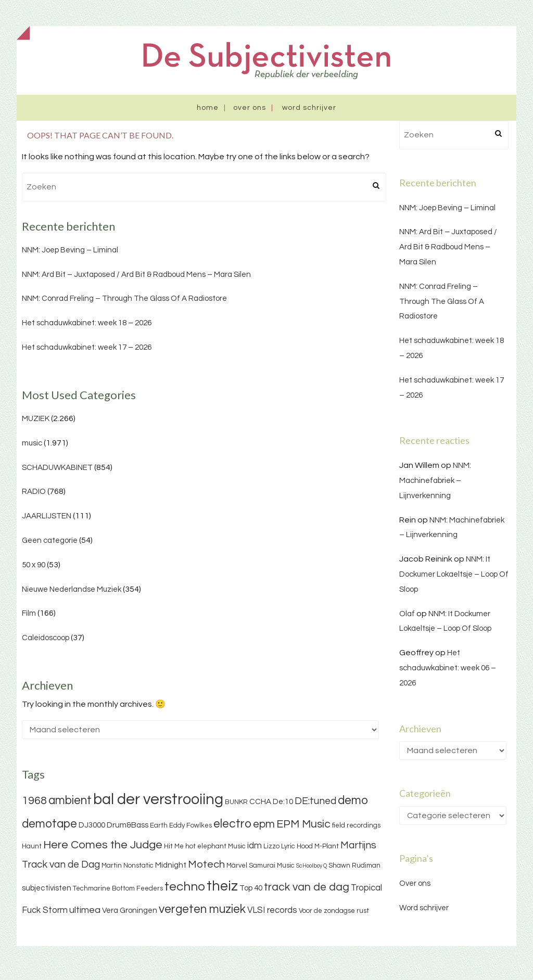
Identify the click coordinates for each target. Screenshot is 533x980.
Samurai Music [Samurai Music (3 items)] (272, 866)
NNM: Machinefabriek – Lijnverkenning (435, 481)
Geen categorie (50, 540)
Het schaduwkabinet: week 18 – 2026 (87, 323)
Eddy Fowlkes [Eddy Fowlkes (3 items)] (191, 825)
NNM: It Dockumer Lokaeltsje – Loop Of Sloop (454, 574)
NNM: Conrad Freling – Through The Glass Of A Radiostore (124, 298)
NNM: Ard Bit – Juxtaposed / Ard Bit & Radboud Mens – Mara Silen (136, 275)
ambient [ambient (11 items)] (70, 800)
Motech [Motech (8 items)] (206, 864)
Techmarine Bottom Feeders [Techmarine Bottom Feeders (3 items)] (118, 888)
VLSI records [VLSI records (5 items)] (272, 910)
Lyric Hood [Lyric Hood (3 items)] (297, 846)
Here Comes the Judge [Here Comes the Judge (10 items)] (103, 845)
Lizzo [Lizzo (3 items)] (271, 846)
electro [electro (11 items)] (232, 824)
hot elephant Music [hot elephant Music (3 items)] (215, 846)
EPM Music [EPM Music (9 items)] (303, 824)
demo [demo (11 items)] (353, 800)
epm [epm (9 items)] (264, 824)
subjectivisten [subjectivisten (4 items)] (47, 888)
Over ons (250, 108)
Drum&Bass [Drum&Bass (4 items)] (128, 825)
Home (208, 108)
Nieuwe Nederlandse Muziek (72, 589)
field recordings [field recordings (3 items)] (356, 825)
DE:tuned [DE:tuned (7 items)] (315, 801)
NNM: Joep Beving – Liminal (70, 250)
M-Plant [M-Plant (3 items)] (327, 846)
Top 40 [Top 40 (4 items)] (251, 888)
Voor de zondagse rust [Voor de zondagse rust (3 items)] (334, 911)
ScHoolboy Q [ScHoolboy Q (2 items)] (312, 866)
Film (29, 613)
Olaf (407, 614)
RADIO (34, 492)
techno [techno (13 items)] (185, 887)
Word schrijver (309, 108)
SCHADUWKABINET (57, 468)
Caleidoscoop (46, 638)
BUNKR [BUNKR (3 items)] (236, 802)
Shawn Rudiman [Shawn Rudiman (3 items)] (354, 866)
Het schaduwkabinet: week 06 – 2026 (448, 668)
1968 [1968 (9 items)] (34, 801)
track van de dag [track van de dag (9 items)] (307, 887)
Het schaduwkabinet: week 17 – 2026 (87, 347)
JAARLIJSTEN (47, 516)
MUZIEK (36, 419)
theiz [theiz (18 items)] (222, 886)
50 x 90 (34, 565)
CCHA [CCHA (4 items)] (260, 802)
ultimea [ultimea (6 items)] (85, 910)
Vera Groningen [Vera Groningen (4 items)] (130, 911)
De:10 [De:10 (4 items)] (283, 802)
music (32, 443)
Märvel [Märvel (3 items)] (237, 866)
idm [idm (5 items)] (255, 846)
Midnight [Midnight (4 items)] (171, 865)
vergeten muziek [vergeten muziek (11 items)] (202, 909)
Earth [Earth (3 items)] (159, 825)
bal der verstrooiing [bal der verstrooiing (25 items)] (158, 799)
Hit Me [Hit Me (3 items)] (174, 846)
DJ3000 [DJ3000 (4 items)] (92, 825)
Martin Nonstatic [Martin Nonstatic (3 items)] (128, 866)
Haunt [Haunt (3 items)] (32, 846)
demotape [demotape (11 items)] (49, 824)
